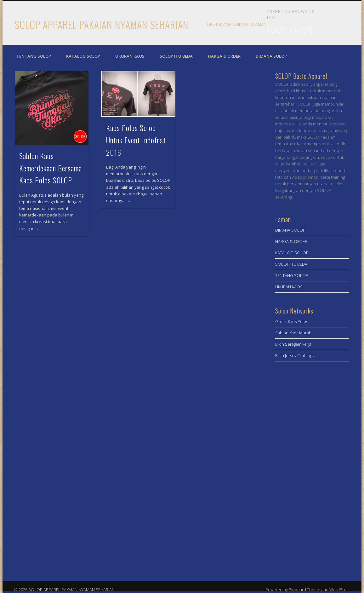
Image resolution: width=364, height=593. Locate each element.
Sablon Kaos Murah (293, 333)
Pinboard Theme (304, 590)
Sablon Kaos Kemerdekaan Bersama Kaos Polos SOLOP (51, 168)
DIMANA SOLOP (271, 56)
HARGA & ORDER (224, 56)
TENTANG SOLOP (34, 56)
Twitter (341, 25)
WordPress (340, 590)
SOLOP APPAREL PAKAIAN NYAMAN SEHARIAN (102, 24)
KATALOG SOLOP (83, 56)
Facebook (328, 25)
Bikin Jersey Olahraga (295, 355)
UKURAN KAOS (130, 56)
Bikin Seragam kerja (293, 344)
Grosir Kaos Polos (292, 321)
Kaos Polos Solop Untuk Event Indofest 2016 (136, 140)
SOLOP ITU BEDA (176, 56)
